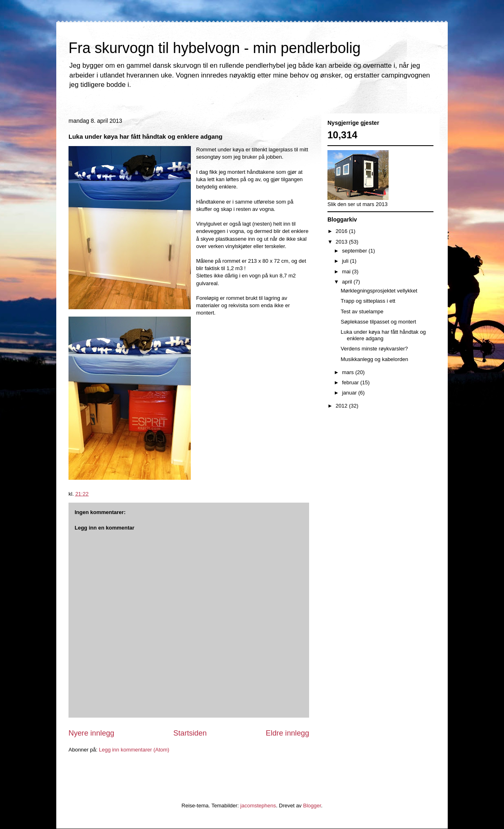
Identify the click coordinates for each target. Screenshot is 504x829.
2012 (342, 406)
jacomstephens (258, 806)
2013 (342, 242)
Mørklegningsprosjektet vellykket (379, 291)
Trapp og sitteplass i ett (368, 301)
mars (349, 372)
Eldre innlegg (287, 733)
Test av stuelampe (362, 311)
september (355, 251)
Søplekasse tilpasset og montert (378, 322)
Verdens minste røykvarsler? (374, 349)
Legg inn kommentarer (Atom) (134, 750)
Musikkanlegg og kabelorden (374, 359)
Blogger (312, 806)
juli (346, 261)
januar (350, 393)
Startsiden (190, 733)
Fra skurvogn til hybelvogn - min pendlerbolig (214, 48)
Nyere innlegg (91, 733)
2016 (342, 231)
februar (351, 382)
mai (347, 272)
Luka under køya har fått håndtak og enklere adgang (383, 335)
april (348, 282)
